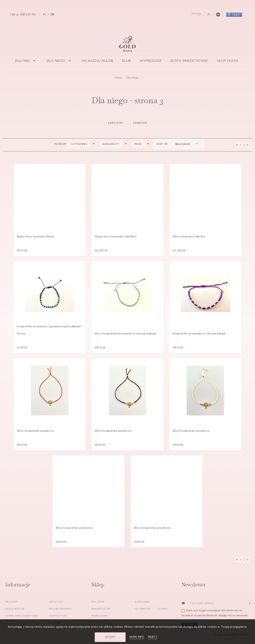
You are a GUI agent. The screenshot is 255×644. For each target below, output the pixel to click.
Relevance (187, 144)
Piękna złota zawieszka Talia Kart (116, 237)
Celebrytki (143, 612)
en (52, 14)
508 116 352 (28, 14)
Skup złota (228, 61)
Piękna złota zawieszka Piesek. (35, 237)
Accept (110, 637)
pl (45, 14)
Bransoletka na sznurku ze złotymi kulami (200, 335)
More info (137, 637)
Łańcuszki (115, 123)
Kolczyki (98, 605)
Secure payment (60, 612)
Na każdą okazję (98, 61)
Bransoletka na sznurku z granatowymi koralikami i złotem (48, 331)
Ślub (126, 61)
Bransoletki (101, 612)
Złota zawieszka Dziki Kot (190, 237)
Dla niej (26, 61)
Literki (163, 612)
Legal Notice (15, 612)
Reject (153, 637)
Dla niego (60, 61)
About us (56, 605)
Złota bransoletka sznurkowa (34, 433)
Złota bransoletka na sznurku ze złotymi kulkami (125, 335)
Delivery (11, 605)
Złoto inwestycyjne (189, 61)
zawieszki (140, 123)
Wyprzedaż (151, 61)
